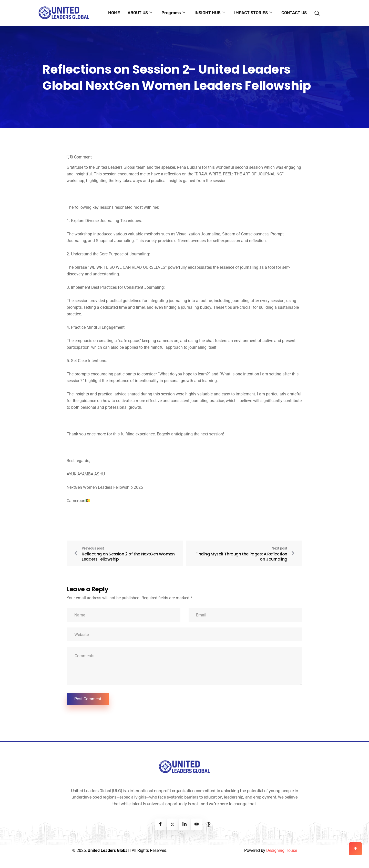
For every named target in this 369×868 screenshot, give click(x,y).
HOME (114, 13)
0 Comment (81, 157)
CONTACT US (294, 13)
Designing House (282, 850)
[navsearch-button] (319, 11)
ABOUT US (140, 13)
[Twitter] (173, 824)
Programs (173, 13)
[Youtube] (197, 824)
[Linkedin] (185, 824)
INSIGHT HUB (210, 13)
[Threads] (209, 824)
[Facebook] (161, 824)
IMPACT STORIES (253, 13)
